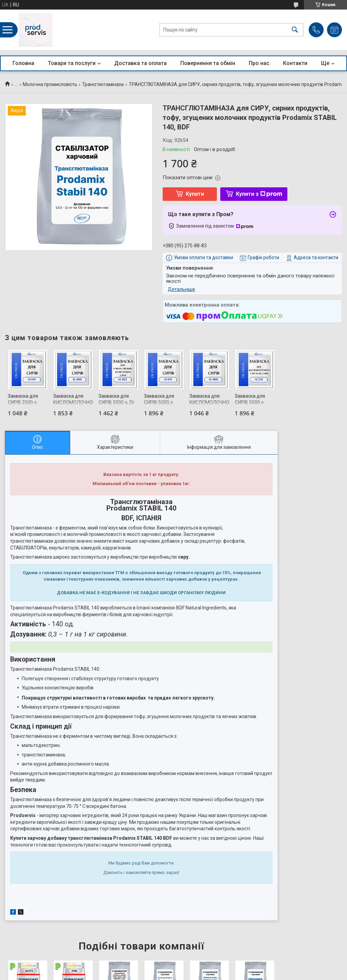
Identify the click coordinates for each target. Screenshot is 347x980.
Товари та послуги (72, 63)
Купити (195, 194)
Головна (23, 63)
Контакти (295, 63)
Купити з (259, 194)
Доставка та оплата (140, 63)
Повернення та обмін (208, 63)
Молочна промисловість (50, 84)
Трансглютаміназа (103, 84)
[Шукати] (295, 30)
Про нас (259, 63)
